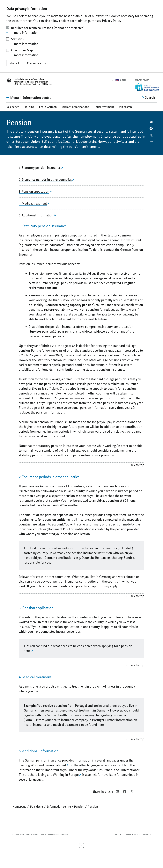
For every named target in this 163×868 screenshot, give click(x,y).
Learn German (48, 107)
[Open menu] (9, 98)
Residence (13, 107)
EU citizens (37, 807)
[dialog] (81, 37)
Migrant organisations (75, 107)
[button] (155, 80)
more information (22, 33)
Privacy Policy (112, 21)
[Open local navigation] (156, 107)
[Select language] (119, 80)
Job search (125, 107)
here (101, 725)
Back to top (135, 465)
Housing (29, 107)
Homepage (19, 807)
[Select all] (14, 63)
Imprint (119, 834)
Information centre (59, 807)
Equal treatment (104, 107)
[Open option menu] (151, 142)
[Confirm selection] (37, 63)
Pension (79, 807)
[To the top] (82, 846)
